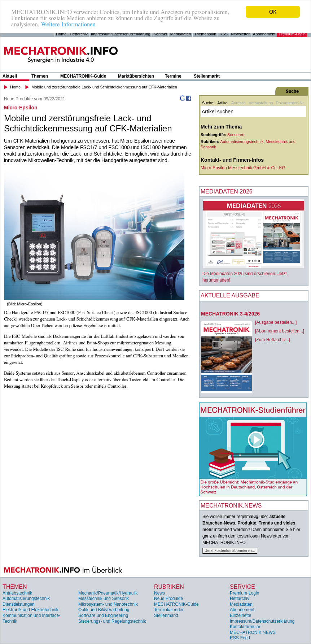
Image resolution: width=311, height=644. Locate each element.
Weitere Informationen (68, 24)
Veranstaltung (261, 103)
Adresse (238, 103)
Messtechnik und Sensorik (104, 599)
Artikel (223, 103)
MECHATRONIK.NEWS (253, 632)
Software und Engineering (103, 615)
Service (242, 587)
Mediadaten (181, 34)
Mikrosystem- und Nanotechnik (108, 604)
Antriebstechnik (17, 593)
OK (273, 12)
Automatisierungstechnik (242, 142)
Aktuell (10, 76)
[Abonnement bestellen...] (280, 331)
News (159, 593)
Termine (173, 76)
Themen (40, 76)
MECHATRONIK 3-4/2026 (230, 314)
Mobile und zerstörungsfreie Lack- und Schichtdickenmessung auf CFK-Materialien (104, 87)
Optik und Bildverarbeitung (104, 610)
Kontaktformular (245, 627)
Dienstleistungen (19, 604)
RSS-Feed (240, 638)
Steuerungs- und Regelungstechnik (112, 621)
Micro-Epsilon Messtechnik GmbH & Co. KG (243, 168)
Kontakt (160, 34)
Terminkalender (169, 610)
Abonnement (264, 34)
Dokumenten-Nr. (290, 103)
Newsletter (240, 34)
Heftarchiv (79, 34)
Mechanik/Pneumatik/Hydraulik (108, 593)
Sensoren (236, 135)
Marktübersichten (136, 76)
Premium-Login (292, 34)
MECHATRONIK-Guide (83, 76)
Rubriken (169, 587)
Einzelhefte (240, 615)
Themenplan (205, 34)
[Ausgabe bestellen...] (276, 322)
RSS (224, 34)
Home (61, 34)
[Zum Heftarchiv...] (273, 340)
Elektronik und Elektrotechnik (30, 610)
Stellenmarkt (207, 76)
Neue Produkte (168, 599)
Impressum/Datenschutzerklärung (121, 34)
